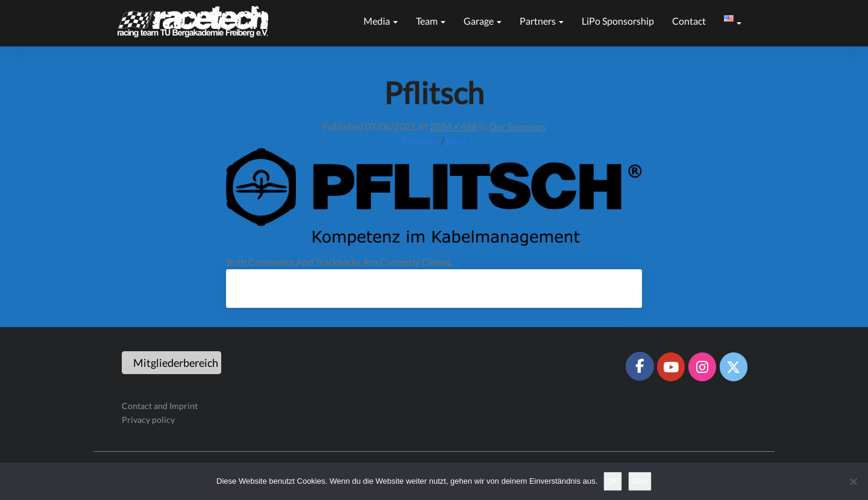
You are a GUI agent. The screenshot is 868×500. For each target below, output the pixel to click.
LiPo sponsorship (618, 21)
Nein (640, 481)
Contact (689, 21)
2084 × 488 (453, 126)
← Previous (415, 141)
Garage (483, 21)
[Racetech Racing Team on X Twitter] (734, 367)
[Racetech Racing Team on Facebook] (640, 366)
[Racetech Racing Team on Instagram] (702, 367)
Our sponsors (517, 126)
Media (381, 21)
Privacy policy (148, 420)
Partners (542, 21)
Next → (462, 141)
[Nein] (853, 481)
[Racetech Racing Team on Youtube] (671, 367)
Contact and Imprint (160, 406)
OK (613, 481)
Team (431, 21)
